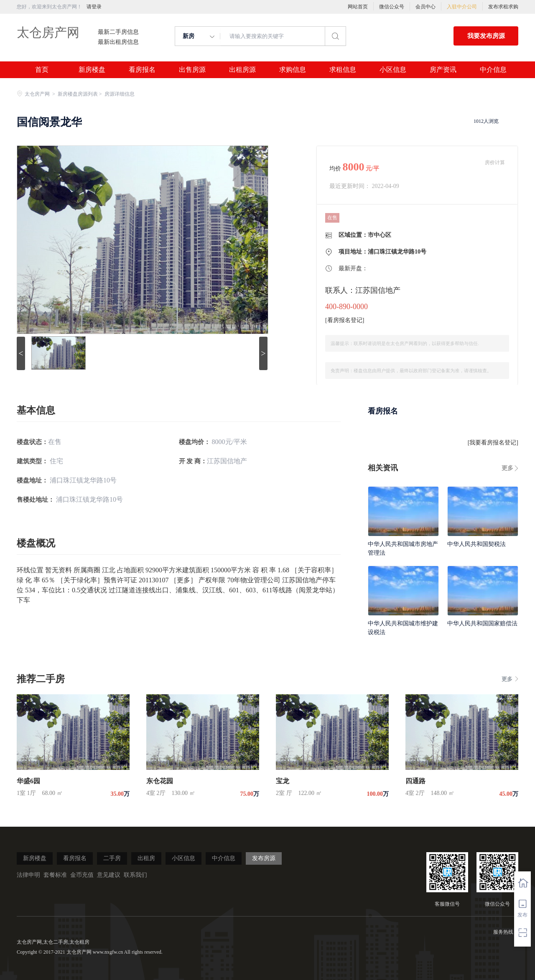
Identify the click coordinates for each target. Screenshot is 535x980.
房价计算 (495, 162)
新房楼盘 (92, 70)
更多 (507, 468)
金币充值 (82, 875)
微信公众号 (392, 7)
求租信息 (343, 70)
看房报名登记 (345, 320)
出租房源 (242, 70)
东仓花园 (160, 781)
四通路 (415, 781)
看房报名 (142, 70)
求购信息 (293, 70)
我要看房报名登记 (493, 443)
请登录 (94, 7)
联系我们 (135, 875)
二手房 (112, 858)
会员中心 (425, 7)
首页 (42, 70)
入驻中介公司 (462, 7)
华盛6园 (28, 781)
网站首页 (358, 7)
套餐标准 (55, 875)
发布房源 (264, 858)
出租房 (146, 858)
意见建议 (109, 875)
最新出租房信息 (118, 42)
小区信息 (393, 70)
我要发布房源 (486, 36)
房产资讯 (443, 70)
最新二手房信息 (118, 32)
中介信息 (493, 70)
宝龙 (283, 781)
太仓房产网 (48, 32)
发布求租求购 (503, 7)
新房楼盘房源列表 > (80, 94)
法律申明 (28, 875)
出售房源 (192, 70)
